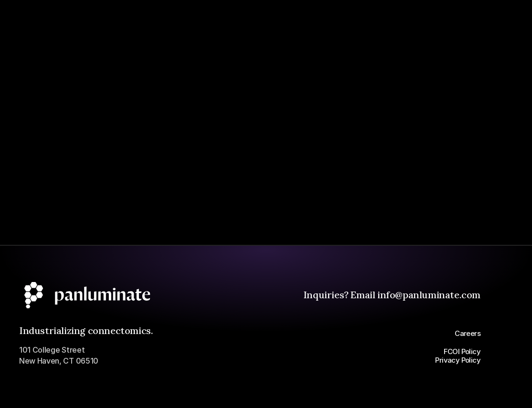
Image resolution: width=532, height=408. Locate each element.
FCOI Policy (462, 351)
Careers (468, 333)
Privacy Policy (458, 360)
